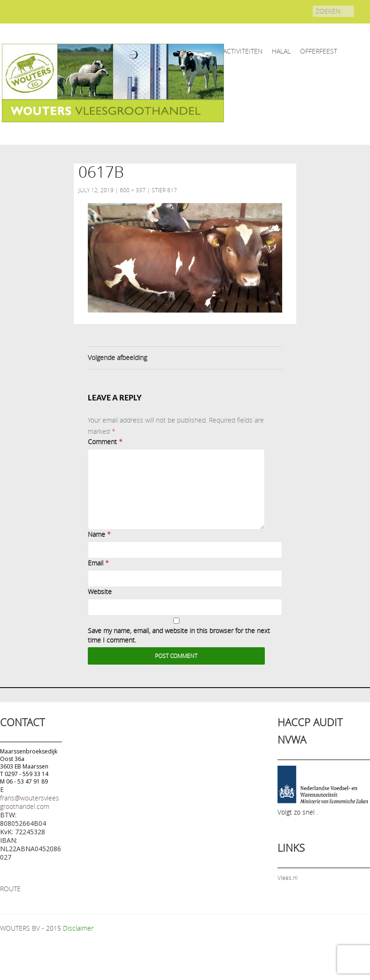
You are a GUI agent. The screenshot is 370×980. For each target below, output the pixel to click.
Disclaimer (78, 928)
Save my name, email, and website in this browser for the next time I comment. (179, 635)
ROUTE (10, 889)
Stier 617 (164, 190)
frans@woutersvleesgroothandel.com (30, 802)
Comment (105, 442)
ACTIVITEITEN (243, 51)
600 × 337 (133, 190)
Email (98, 563)
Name (99, 534)
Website (100, 592)
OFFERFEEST (319, 51)
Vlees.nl (288, 878)
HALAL (281, 51)
